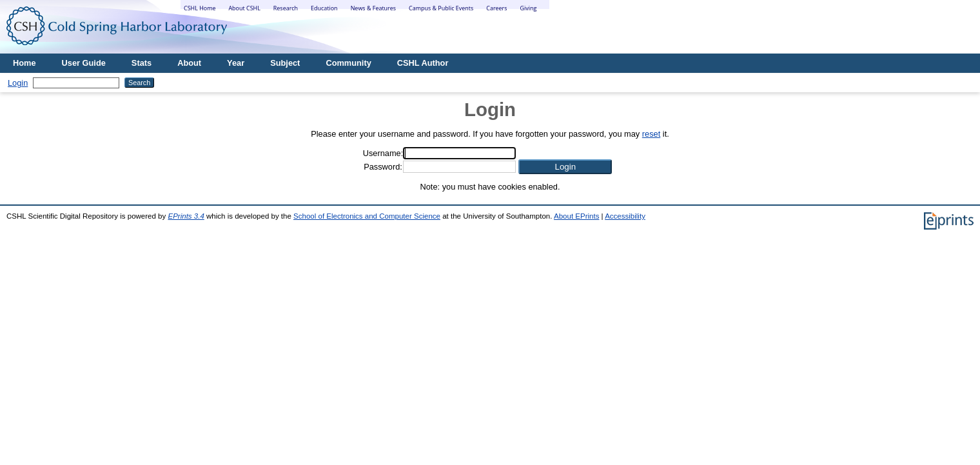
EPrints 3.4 (186, 216)
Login (18, 83)
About (189, 63)
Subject (285, 63)
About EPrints (576, 216)
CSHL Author (423, 63)
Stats (142, 63)
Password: (383, 167)
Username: (383, 153)
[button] (565, 167)
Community (348, 63)
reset (651, 134)
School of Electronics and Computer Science (367, 216)
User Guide (84, 63)
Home (24, 63)
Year (236, 63)
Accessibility (625, 216)
